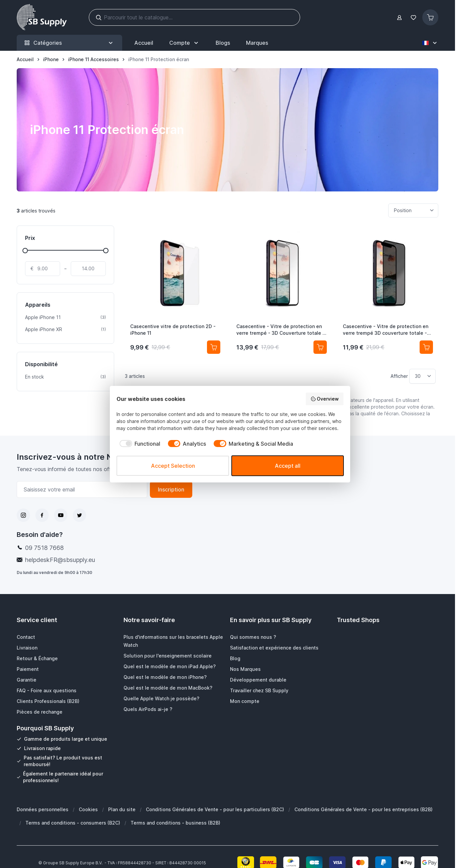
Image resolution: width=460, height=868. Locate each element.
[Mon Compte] (184, 43)
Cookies (88, 809)
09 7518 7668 (44, 548)
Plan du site (122, 809)
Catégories (69, 43)
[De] (43, 269)
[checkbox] (138, 444)
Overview (325, 399)
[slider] (25, 251)
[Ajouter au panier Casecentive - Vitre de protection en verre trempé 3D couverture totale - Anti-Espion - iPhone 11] (426, 347)
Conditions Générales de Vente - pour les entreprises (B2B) (364, 809)
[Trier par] (413, 210)
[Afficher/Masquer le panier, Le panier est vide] (430, 17)
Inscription (171, 489)
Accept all (288, 466)
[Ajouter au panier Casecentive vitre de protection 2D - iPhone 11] (214, 347)
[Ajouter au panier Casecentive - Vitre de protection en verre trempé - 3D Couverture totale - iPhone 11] (320, 347)
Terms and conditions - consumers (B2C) (73, 823)
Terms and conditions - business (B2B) (175, 823)
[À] (88, 269)
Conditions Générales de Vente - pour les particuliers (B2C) (215, 809)
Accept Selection (173, 466)
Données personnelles (43, 809)
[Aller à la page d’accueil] (25, 59)
